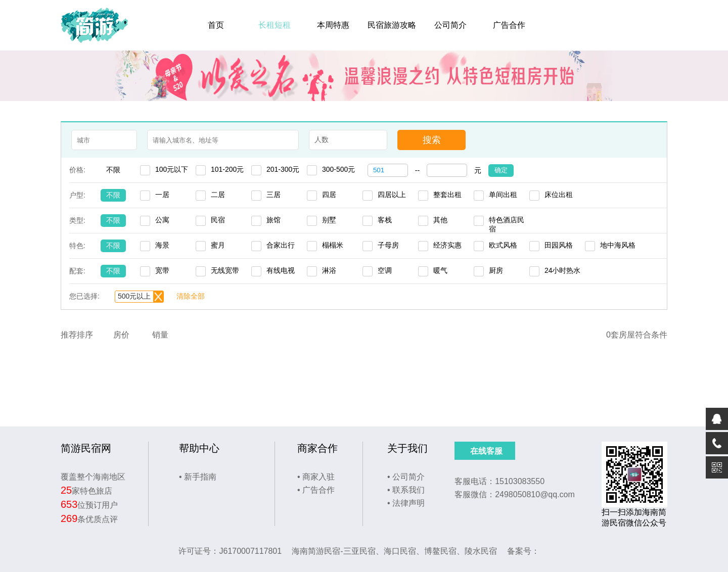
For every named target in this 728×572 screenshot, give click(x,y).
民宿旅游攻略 (392, 25)
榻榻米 (333, 245)
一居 (162, 195)
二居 (218, 195)
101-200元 (227, 169)
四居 (329, 195)
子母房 (388, 245)
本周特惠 (333, 25)
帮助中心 (199, 448)
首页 (216, 25)
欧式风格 (503, 245)
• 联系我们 (406, 490)
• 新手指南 (198, 477)
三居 (274, 195)
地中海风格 (618, 245)
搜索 (432, 140)
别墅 (329, 220)
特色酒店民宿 (507, 221)
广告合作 (509, 25)
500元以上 (134, 296)
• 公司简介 (406, 477)
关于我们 (407, 448)
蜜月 (218, 245)
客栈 (385, 220)
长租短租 (275, 25)
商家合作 (317, 448)
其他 (440, 220)
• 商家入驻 (316, 477)
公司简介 (450, 25)
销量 (160, 335)
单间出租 (503, 195)
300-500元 (338, 169)
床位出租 (559, 195)
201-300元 (283, 169)
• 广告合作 (316, 490)
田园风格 (559, 245)
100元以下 (172, 169)
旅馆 (274, 220)
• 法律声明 (406, 503)
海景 (162, 245)
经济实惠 (447, 245)
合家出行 (281, 245)
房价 (121, 335)
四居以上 (392, 195)
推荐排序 (77, 335)
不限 (113, 170)
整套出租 (447, 195)
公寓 (162, 220)
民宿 (218, 220)
